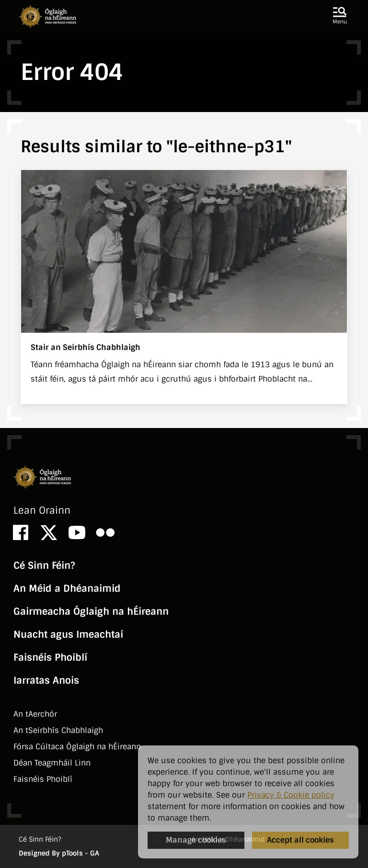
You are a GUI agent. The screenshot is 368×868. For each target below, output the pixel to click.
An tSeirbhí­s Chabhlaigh (58, 730)
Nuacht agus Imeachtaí (68, 634)
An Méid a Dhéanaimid (67, 588)
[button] (340, 16)
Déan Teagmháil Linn (52, 763)
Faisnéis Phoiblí (50, 657)
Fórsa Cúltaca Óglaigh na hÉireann (77, 747)
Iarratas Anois (46, 680)
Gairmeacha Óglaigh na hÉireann (91, 611)
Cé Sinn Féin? (44, 565)
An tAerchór (35, 714)
